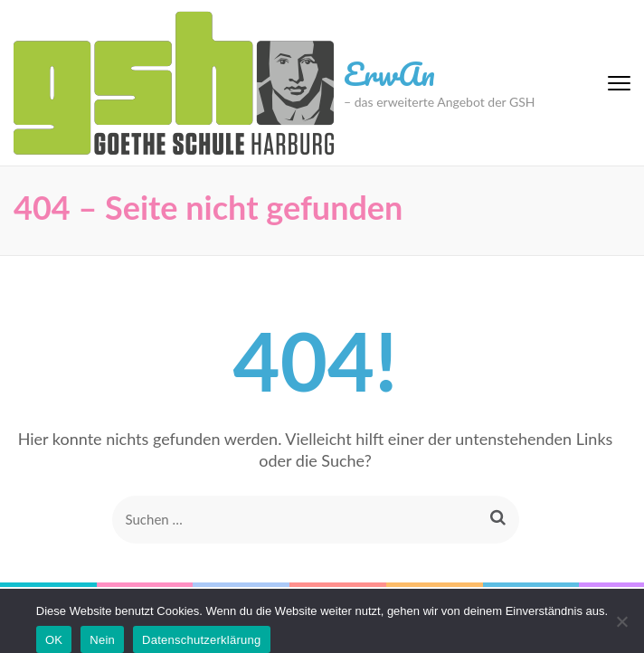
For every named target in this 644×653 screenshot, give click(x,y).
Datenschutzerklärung (201, 640)
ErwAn (389, 73)
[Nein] (621, 621)
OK (54, 640)
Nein (102, 640)
